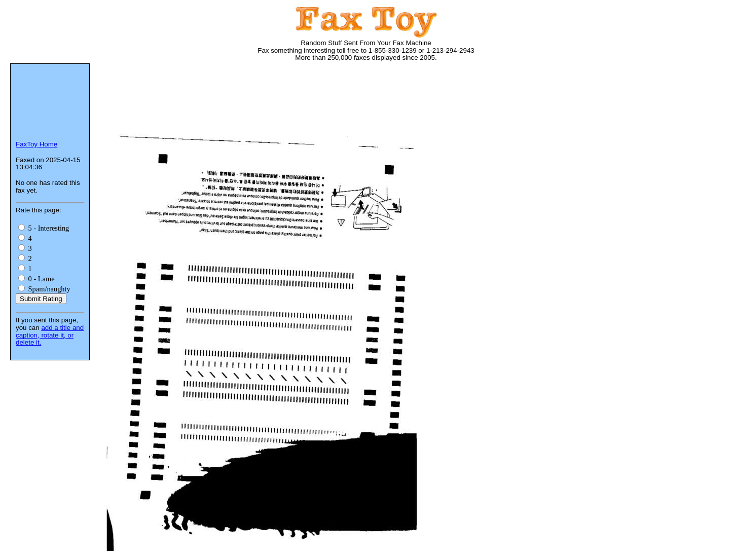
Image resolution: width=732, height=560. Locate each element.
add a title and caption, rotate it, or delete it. (50, 335)
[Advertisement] (286, 101)
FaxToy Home (36, 144)
